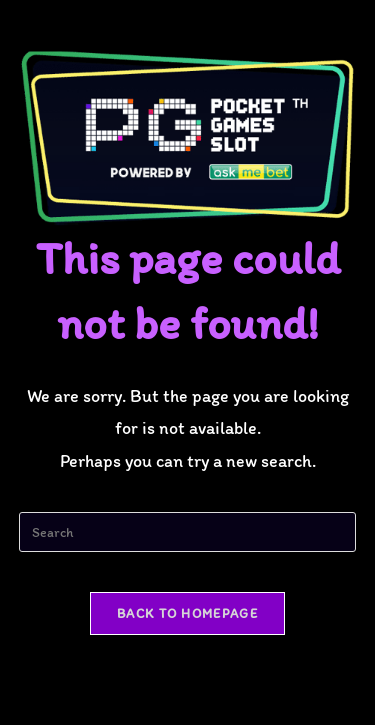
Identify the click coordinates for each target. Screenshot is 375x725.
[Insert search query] (188, 532)
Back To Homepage (187, 613)
